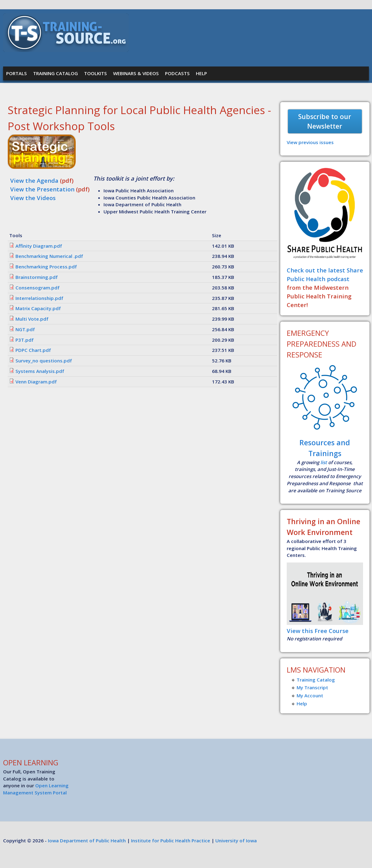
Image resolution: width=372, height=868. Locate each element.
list (324, 462)
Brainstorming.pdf (37, 277)
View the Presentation (42, 189)
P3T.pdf (25, 340)
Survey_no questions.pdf (44, 361)
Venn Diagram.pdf (36, 382)
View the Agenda (35, 180)
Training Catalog (55, 73)
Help (201, 73)
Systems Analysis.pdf (40, 371)
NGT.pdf (25, 329)
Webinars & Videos (136, 73)
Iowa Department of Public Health (87, 840)
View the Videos (33, 198)
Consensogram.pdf (38, 288)
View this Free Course (318, 631)
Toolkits (95, 73)
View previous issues (310, 142)
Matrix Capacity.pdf (38, 308)
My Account (310, 695)
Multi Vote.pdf (32, 319)
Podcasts (177, 73)
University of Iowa (236, 840)
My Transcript (312, 687)
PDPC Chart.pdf (33, 350)
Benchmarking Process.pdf (46, 267)
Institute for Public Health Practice (171, 840)
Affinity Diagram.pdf (39, 246)
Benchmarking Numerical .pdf (49, 256)
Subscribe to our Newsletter (325, 121)
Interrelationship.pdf (39, 298)
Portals (17, 73)
